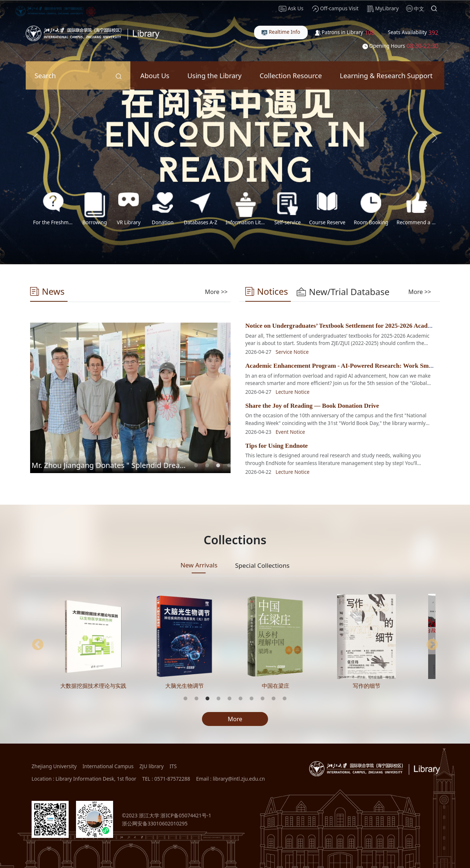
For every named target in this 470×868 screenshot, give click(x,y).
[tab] (216, 292)
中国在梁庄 (276, 686)
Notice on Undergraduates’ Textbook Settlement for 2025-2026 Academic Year (350, 326)
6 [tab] (241, 699)
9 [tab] (274, 699)
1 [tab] (196, 466)
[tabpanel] (130, 398)
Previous (38, 645)
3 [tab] (218, 466)
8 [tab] (263, 699)
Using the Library (214, 75)
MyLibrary (383, 8)
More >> (216, 292)
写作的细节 (367, 686)
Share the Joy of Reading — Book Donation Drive (312, 406)
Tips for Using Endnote (276, 446)
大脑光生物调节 (185, 686)
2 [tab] (207, 466)
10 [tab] (285, 699)
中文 (419, 9)
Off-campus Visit (335, 8)
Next (432, 645)
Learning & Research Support (386, 75)
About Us (155, 75)
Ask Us (291, 8)
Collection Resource (291, 75)
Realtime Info (281, 32)
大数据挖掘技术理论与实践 (93, 686)
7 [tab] (252, 699)
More (235, 719)
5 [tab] (229, 699)
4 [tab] (229, 466)
